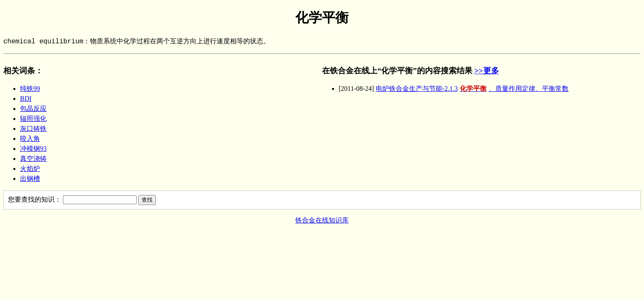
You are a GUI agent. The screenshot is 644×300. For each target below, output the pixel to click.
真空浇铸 (33, 159)
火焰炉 (30, 169)
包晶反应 (33, 109)
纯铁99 (30, 89)
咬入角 (30, 139)
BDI (26, 99)
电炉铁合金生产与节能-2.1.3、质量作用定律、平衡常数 (472, 89)
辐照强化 (33, 119)
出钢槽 (30, 179)
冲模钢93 (33, 149)
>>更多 (486, 71)
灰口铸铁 (33, 129)
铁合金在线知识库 (322, 220)
